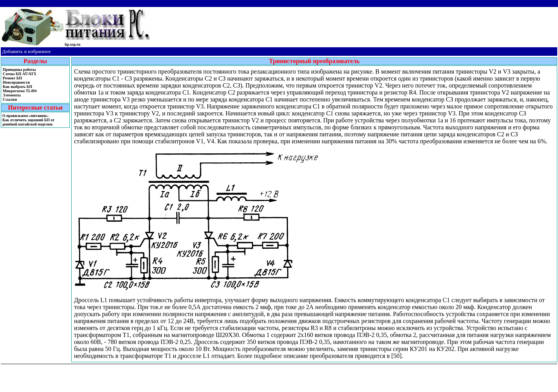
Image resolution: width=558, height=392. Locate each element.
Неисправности (16, 82)
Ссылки (10, 99)
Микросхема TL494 (20, 91)
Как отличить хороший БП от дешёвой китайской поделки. (28, 122)
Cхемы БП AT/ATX (20, 74)
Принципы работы (19, 70)
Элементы (12, 95)
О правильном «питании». (26, 116)
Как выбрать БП (17, 87)
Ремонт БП (12, 78)
